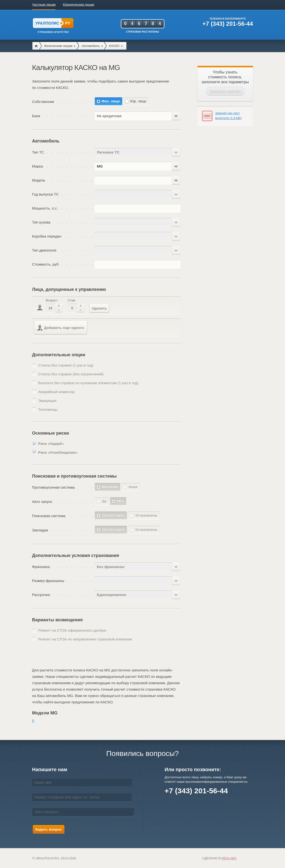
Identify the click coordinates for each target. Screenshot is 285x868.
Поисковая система (49, 516)
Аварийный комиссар (56, 392)
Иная (133, 487)
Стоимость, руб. (46, 264)
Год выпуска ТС (46, 194)
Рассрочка (41, 595)
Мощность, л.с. (45, 208)
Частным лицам (44, 5)
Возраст (52, 300)
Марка (38, 166)
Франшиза (41, 567)
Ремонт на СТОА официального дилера (72, 630)
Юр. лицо (138, 101)
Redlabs (229, 858)
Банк (36, 116)
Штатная (110, 487)
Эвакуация (47, 401)
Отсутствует (113, 515)
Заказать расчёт (225, 92)
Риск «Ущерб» (51, 444)
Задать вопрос (49, 829)
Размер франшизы (48, 581)
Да (104, 501)
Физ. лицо (111, 101)
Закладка (40, 530)
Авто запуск (42, 502)
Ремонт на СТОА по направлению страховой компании (85, 639)
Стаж (72, 300)
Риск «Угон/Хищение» (58, 452)
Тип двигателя (44, 250)
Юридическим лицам (78, 5)
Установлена (146, 515)
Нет (121, 501)
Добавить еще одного (60, 328)
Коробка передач (47, 236)
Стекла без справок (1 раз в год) (66, 365)
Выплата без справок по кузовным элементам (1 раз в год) (88, 383)
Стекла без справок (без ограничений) (71, 374)
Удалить (99, 308)
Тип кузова (41, 222)
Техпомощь (48, 409)
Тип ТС (38, 152)
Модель (39, 180)
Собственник (43, 102)
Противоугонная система (54, 487)
